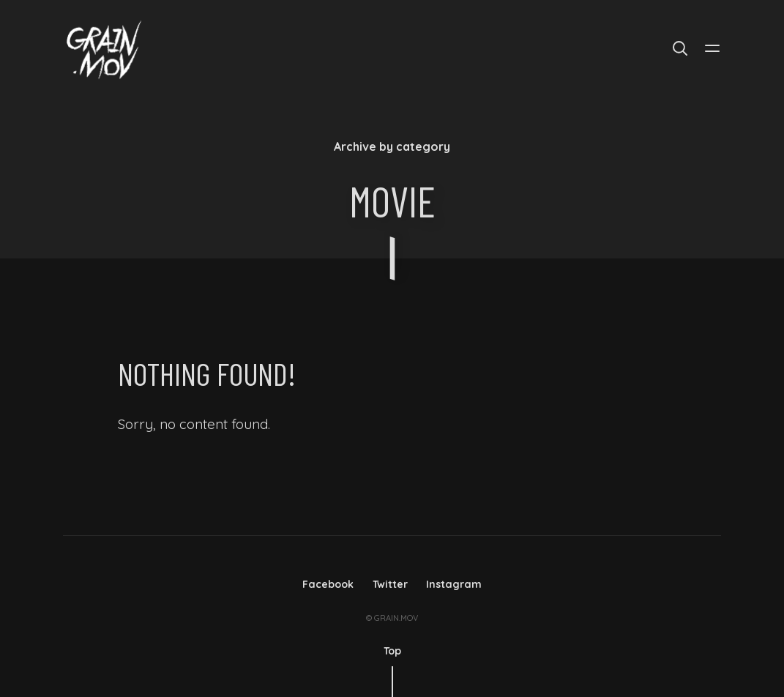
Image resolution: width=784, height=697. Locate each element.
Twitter (390, 584)
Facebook (328, 584)
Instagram (454, 584)
